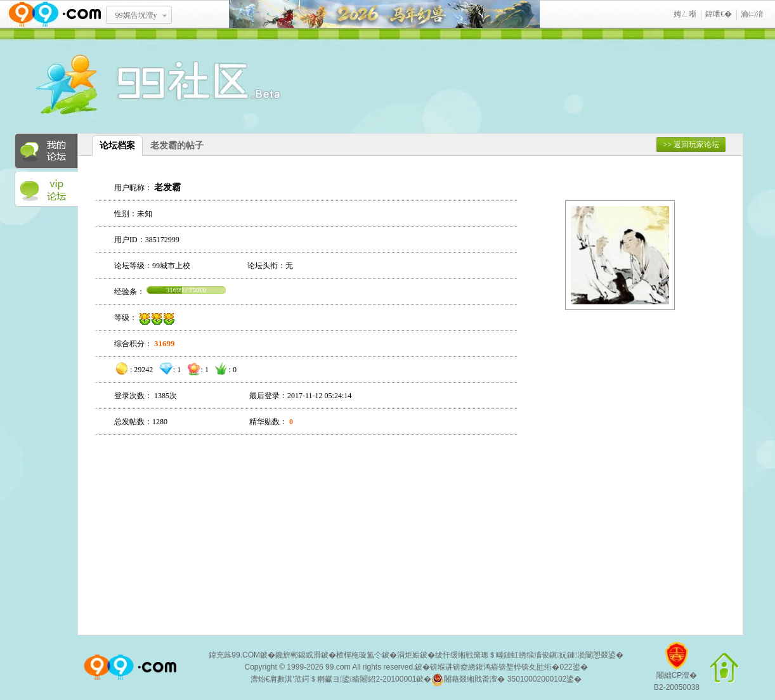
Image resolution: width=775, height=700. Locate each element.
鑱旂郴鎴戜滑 (298, 655)
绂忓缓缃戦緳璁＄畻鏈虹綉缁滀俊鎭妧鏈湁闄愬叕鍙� (529, 655)
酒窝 (113, 86)
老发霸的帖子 (177, 146)
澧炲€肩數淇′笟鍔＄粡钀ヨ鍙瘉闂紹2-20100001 (334, 679)
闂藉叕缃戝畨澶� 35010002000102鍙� (506, 680)
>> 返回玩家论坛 (691, 145)
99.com (338, 667)
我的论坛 (46, 151)
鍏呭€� (719, 14)
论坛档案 (117, 146)
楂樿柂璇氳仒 (359, 655)
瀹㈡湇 (752, 14)
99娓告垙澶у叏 (136, 20)
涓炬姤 (408, 655)
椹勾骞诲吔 (384, 14)
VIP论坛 (46, 190)
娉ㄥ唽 (685, 14)
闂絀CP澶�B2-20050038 (677, 671)
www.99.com (55, 14)
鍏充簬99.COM (234, 655)
